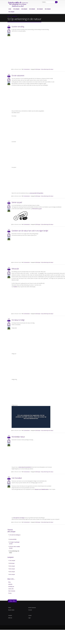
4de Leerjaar (12, 569)
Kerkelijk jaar (11, 586)
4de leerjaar (40, 9)
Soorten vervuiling (18, 27)
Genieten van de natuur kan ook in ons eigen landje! (30, 231)
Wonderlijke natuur (18, 437)
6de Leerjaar (12, 574)
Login (29, 618)
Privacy (10, 593)
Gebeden (10, 584)
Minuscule (15, 269)
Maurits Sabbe (11, 610)
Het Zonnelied (17, 478)
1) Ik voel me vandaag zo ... (15, 536)
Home (10, 9)
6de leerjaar (11, 12)
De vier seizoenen (18, 75)
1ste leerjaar (16, 9)
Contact (30, 615)
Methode (10, 618)
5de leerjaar (48, 9)
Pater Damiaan (12, 591)
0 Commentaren (26, 69)
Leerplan (10, 615)
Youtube (15, 287)
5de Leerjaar (12, 572)
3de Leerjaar (12, 566)
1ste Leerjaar (12, 560)
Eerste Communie (32, 608)
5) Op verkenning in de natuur (47, 69)
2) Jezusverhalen (13, 539)
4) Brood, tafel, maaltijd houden (14, 547)
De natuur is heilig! (18, 320)
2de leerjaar (24, 9)
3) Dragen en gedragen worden (14, 543)
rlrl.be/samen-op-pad (37, 209)
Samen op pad (17, 202)
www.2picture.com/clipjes (19, 518)
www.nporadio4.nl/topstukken (37, 193)
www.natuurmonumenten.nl (25, 467)
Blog (9, 582)
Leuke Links (11, 589)
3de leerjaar (32, 9)
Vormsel (30, 610)
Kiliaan (10, 608)
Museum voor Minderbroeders (42, 489)
